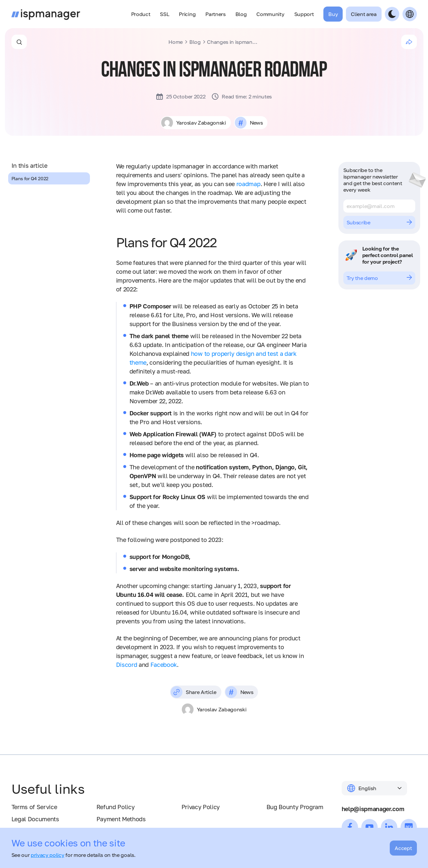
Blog (241, 14)
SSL (164, 14)
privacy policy (48, 855)
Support (304, 14)
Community (270, 14)
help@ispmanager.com (373, 809)
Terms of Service (34, 807)
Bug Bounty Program (295, 807)
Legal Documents (35, 819)
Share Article (194, 692)
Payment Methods (121, 819)
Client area (364, 14)
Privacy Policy (201, 807)
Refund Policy (116, 807)
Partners (215, 14)
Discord (127, 665)
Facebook (164, 665)
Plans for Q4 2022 (30, 178)
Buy (333, 14)
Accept (403, 848)
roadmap (248, 184)
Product (141, 14)
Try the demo (379, 278)
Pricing (187, 14)
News (256, 123)
